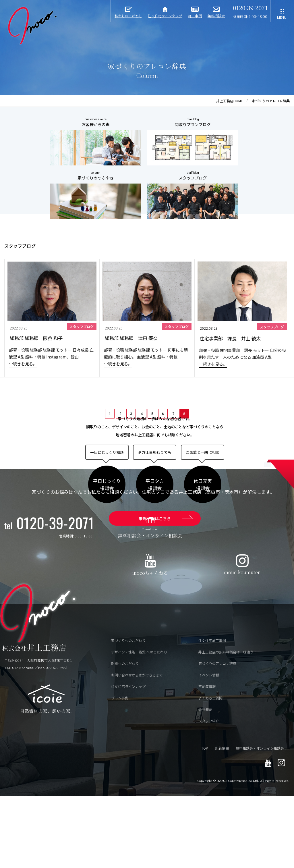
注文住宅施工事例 (212, 713)
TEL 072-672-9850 (19, 740)
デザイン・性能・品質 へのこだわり (139, 725)
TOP (205, 821)
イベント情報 (209, 748)
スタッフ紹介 (209, 794)
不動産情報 (207, 759)
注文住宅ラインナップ (128, 759)
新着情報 (222, 821)
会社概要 (205, 782)
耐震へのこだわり (125, 736)
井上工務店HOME (230, 101)
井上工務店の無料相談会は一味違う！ (228, 725)
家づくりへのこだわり (128, 713)
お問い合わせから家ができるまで (137, 748)
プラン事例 (120, 771)
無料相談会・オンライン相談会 (260, 821)
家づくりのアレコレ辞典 (217, 736)
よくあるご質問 (210, 771)
